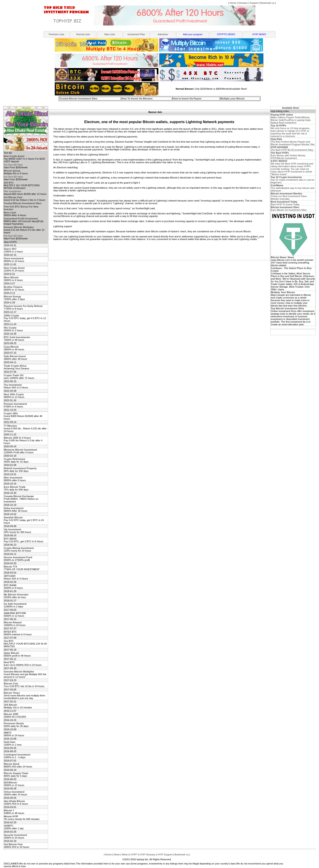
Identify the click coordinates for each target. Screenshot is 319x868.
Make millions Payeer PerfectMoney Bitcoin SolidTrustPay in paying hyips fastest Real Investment (291, 119)
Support (254, 3)
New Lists (110, 34)
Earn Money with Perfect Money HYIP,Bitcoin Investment (288, 155)
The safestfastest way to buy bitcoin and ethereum (293, 188)
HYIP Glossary (148, 854)
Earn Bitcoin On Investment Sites (289, 209)
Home (233, 3)
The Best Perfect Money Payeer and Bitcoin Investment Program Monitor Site (293, 142)
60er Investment (12, 191)
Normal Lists (83, 34)
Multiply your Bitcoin (232, 99)
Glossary (243, 3)
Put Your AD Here (13, 165)
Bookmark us (267, 3)
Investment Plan (136, 34)
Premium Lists (56, 34)
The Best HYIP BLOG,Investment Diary (292, 149)
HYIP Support (165, 854)
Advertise (163, 34)
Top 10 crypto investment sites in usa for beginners (293, 180)
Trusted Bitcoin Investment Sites (79, 99)
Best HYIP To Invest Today (285, 203)
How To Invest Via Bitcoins (137, 99)
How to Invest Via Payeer (187, 99)
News (117, 854)
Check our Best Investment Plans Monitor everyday (289, 196)
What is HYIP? (130, 854)
